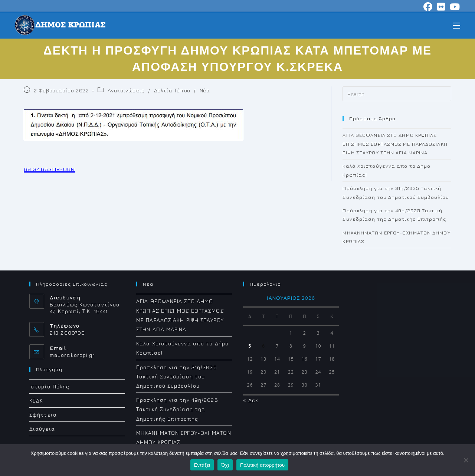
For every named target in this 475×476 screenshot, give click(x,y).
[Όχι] (466, 460)
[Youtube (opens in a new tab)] (454, 7)
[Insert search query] (397, 94)
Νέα (205, 90)
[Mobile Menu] (456, 25)
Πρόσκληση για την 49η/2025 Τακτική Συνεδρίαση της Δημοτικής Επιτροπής (177, 409)
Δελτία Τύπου (172, 90)
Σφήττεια (43, 415)
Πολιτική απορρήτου (262, 465)
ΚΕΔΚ (36, 401)
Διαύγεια (42, 429)
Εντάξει (202, 465)
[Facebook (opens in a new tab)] (428, 7)
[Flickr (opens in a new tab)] (441, 7)
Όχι (225, 465)
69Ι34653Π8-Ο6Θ (49, 169)
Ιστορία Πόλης (49, 386)
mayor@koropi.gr (72, 355)
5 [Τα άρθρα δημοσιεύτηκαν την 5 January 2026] (250, 346)
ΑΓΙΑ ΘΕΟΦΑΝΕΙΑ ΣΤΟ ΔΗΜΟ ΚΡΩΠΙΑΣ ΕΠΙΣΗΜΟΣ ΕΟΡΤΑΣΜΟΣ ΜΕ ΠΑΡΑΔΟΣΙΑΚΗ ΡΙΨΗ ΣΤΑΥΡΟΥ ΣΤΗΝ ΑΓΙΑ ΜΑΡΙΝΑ (395, 144)
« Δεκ (251, 400)
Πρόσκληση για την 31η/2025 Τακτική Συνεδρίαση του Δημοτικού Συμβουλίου (177, 376)
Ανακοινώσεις (126, 90)
